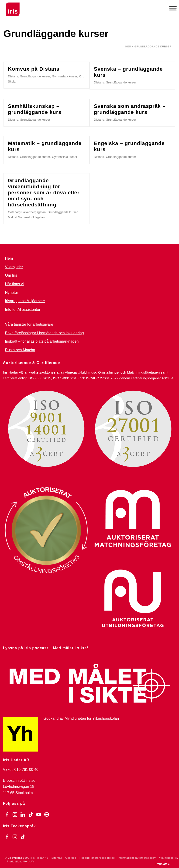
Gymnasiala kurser (65, 76)
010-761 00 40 (26, 770)
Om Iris (11, 275)
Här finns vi (14, 284)
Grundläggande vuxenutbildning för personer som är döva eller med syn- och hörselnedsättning (44, 193)
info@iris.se (26, 780)
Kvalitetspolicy (169, 858)
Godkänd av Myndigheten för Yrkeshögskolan (81, 718)
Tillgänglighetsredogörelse (97, 858)
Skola (12, 81)
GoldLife (29, 861)
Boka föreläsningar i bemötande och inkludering (45, 333)
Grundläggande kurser (35, 76)
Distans (13, 76)
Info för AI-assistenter (23, 310)
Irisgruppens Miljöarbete (25, 301)
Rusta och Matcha (20, 350)
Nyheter (12, 293)
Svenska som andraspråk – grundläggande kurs (130, 109)
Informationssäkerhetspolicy (137, 858)
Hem (128, 47)
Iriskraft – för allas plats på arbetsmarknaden (42, 341)
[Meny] (173, 8)
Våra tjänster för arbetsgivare (29, 324)
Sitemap (57, 858)
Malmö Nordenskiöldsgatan (26, 217)
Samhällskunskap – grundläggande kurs (35, 109)
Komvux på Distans (34, 69)
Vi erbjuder (14, 267)
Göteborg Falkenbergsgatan (27, 212)
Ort (81, 76)
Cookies (71, 858)
